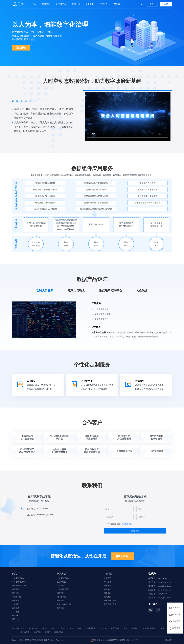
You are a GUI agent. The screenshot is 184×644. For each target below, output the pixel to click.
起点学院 (37, 632)
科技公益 (61, 608)
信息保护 (108, 589)
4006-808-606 (163, 578)
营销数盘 (16, 608)
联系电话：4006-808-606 (38, 509)
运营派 (47, 632)
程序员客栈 (115, 628)
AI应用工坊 (16, 597)
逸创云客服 (25, 632)
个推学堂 (90, 4)
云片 (126, 628)
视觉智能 (16, 615)
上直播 (162, 628)
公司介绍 (108, 578)
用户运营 (16, 593)
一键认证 (16, 604)
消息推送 (16, 589)
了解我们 (117, 4)
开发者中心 (61, 4)
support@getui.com (165, 586)
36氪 (22, 628)
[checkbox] (118, 524)
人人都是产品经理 (148, 628)
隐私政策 (108, 597)
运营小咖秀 (59, 632)
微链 (79, 628)
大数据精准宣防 (63, 589)
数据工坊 (76, 4)
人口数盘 (16, 612)
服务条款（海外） (111, 601)
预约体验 (21, 48)
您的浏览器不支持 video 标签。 (128, 117)
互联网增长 (61, 582)
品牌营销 (61, 586)
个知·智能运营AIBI (19, 586)
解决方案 (46, 4)
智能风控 (61, 601)
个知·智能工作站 (18, 578)
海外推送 (16, 601)
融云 (71, 628)
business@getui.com (165, 582)
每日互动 (108, 582)
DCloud (45, 628)
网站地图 (168, 640)
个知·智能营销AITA (19, 582)
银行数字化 (61, 597)
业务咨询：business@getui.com (40, 515)
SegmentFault (33, 628)
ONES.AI (103, 628)
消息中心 (16, 619)
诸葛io (63, 628)
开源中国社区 (90, 628)
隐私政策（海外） (111, 604)
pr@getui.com (163, 594)
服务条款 (108, 593)
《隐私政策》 (127, 524)
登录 (152, 4)
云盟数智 (108, 586)
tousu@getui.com (164, 598)
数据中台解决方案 (64, 604)
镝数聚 (134, 628)
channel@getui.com (165, 590)
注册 (166, 4)
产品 (34, 4)
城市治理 (61, 593)
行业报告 (103, 4)
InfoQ (54, 628)
